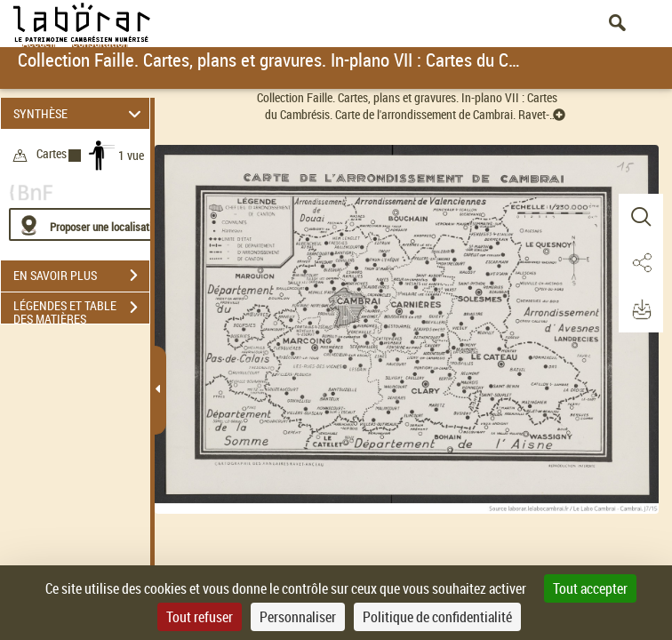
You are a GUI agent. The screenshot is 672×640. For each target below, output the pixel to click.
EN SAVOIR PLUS (81, 276)
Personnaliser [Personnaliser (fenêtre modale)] (298, 617)
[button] (641, 217)
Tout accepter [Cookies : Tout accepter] (590, 588)
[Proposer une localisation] (93, 224)
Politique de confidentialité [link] (437, 617)
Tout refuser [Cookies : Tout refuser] (200, 617)
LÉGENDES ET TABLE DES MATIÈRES (81, 309)
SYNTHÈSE (80, 113)
